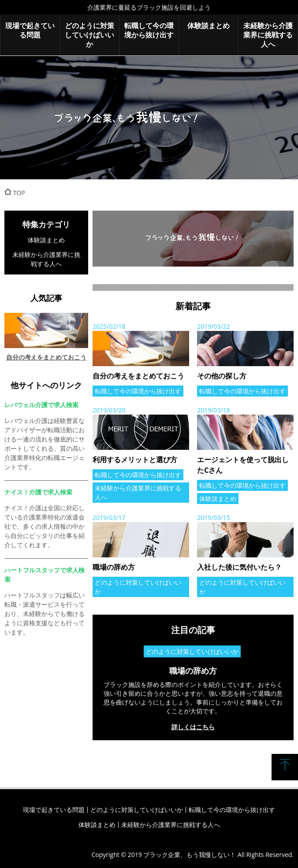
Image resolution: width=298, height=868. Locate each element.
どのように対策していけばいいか (89, 35)
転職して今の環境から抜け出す (149, 30)
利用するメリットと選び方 (135, 460)
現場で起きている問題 (30, 30)
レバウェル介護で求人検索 (41, 405)
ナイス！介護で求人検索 (38, 492)
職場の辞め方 (114, 567)
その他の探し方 (222, 376)
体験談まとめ (209, 26)
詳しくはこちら (193, 727)
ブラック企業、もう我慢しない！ (149, 118)
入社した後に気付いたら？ (239, 567)
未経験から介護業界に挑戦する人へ (268, 35)
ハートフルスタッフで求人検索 (45, 575)
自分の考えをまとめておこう (138, 376)
